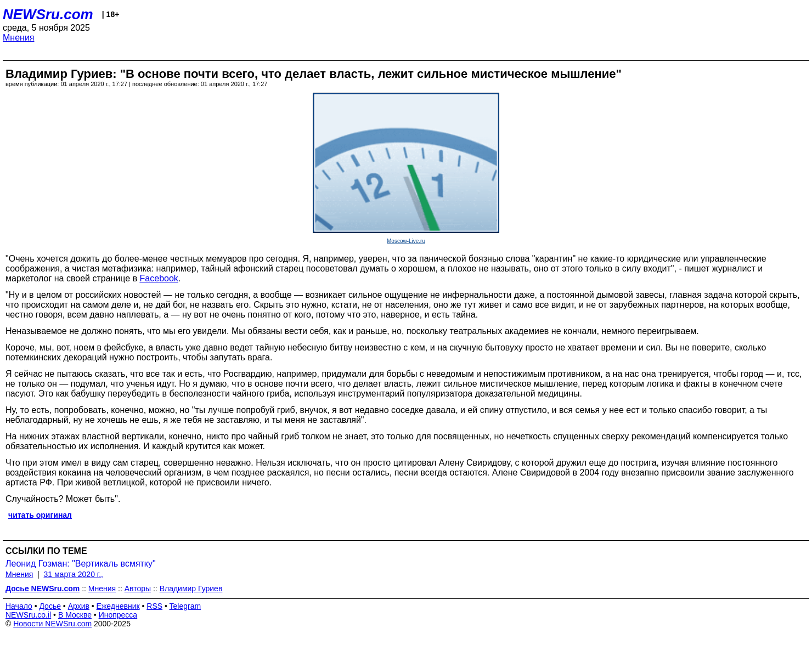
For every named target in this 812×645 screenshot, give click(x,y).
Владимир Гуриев (191, 589)
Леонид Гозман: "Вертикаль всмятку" (81, 564)
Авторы (138, 589)
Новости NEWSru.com (52, 624)
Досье (50, 606)
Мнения (19, 38)
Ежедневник (118, 606)
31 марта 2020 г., (74, 574)
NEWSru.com (48, 14)
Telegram (185, 606)
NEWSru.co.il (28, 615)
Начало (19, 606)
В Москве (75, 615)
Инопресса (118, 615)
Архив (79, 606)
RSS (154, 606)
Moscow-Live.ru (406, 241)
